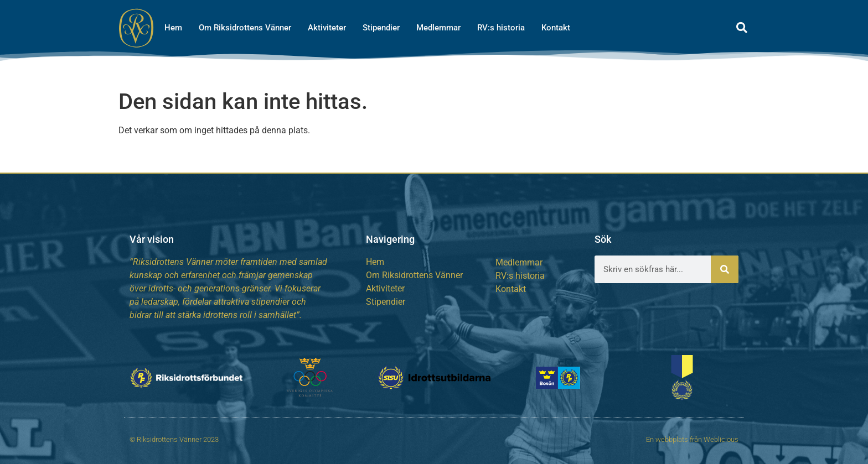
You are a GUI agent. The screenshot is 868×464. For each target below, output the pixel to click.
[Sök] (725, 269)
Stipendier (381, 28)
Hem (173, 28)
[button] (742, 28)
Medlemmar (438, 28)
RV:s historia (501, 28)
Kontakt (556, 28)
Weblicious (721, 439)
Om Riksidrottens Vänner (245, 28)
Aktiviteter (327, 28)
